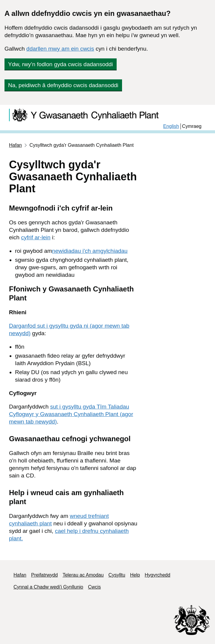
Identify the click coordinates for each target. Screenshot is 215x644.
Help (135, 575)
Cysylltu (117, 575)
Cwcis (95, 587)
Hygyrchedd (158, 575)
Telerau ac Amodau (83, 575)
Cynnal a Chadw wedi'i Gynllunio (48, 587)
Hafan (15, 145)
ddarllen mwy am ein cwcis (60, 49)
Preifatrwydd (45, 575)
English (171, 126)
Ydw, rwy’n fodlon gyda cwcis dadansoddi (61, 64)
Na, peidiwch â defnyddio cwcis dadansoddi (63, 85)
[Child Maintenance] (88, 115)
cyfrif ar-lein (36, 237)
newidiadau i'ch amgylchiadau (90, 251)
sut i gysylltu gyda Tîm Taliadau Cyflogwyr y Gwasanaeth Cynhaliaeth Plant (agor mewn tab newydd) (71, 414)
